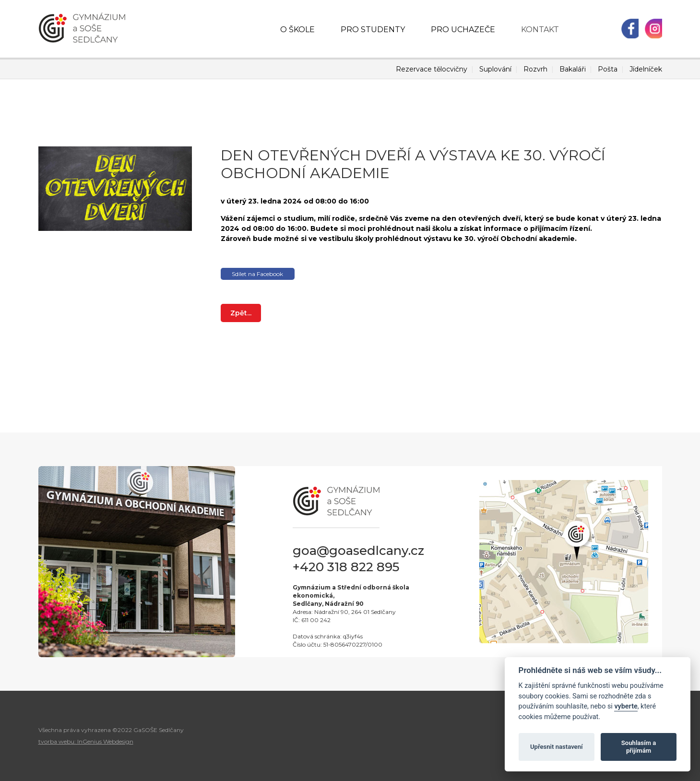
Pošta (608, 69)
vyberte (626, 706)
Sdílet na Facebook (257, 274)
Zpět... (241, 313)
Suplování (495, 69)
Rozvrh (535, 69)
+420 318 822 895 (346, 567)
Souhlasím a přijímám (639, 747)
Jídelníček (646, 69)
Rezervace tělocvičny (432, 69)
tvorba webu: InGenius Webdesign (86, 741)
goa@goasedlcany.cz (358, 551)
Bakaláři (573, 69)
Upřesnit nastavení (557, 747)
